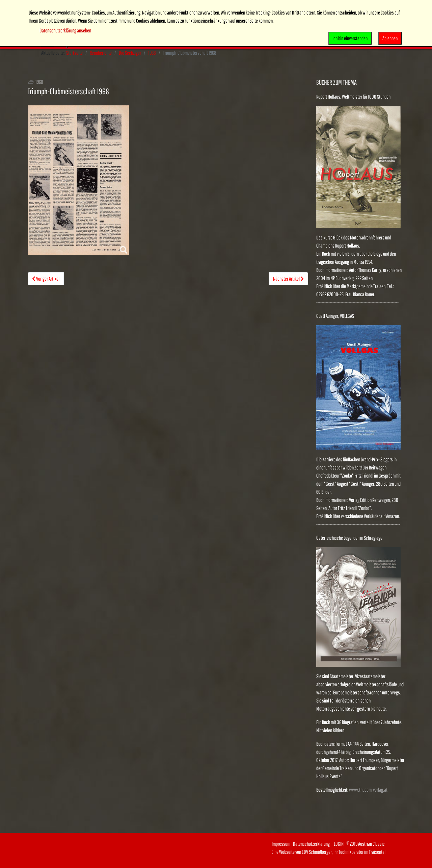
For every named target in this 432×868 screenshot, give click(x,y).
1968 (152, 53)
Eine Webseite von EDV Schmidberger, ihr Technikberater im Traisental (328, 852)
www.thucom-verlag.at (368, 790)
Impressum (281, 844)
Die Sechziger (130, 53)
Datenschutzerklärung (313, 844)
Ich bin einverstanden (350, 38)
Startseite (74, 53)
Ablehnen (390, 38)
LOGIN (339, 844)
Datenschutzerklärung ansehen (65, 30)
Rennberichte (101, 53)
